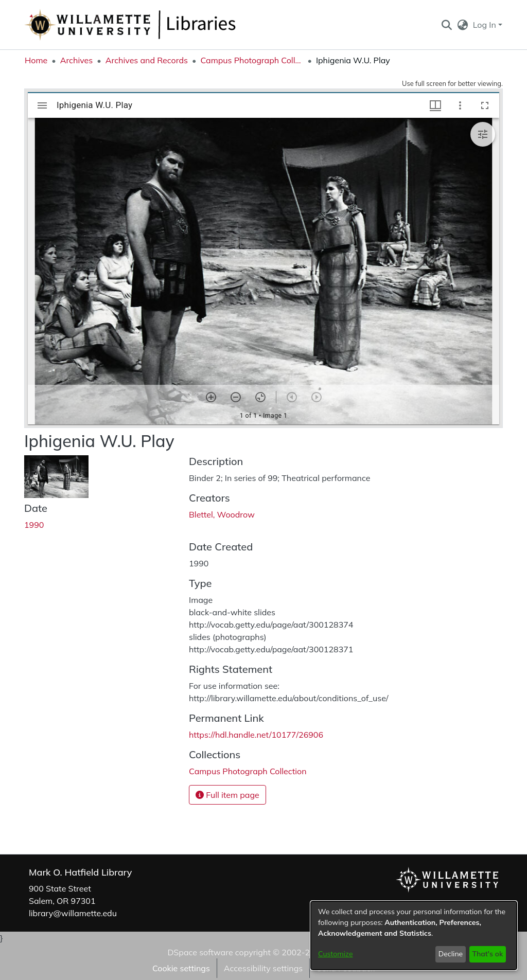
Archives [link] (77, 60)
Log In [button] (486, 25)
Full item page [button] (227, 795)
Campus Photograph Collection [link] (252, 60)
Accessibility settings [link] (263, 968)
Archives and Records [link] (147, 60)
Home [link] (36, 60)
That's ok (487, 954)
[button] (446, 25)
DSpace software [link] (200, 952)
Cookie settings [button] (181, 968)
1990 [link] (34, 525)
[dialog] (414, 936)
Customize (336, 954)
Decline (451, 954)
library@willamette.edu (73, 913)
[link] (248, 771)
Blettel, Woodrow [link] (222, 514)
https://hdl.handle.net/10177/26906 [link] (256, 735)
